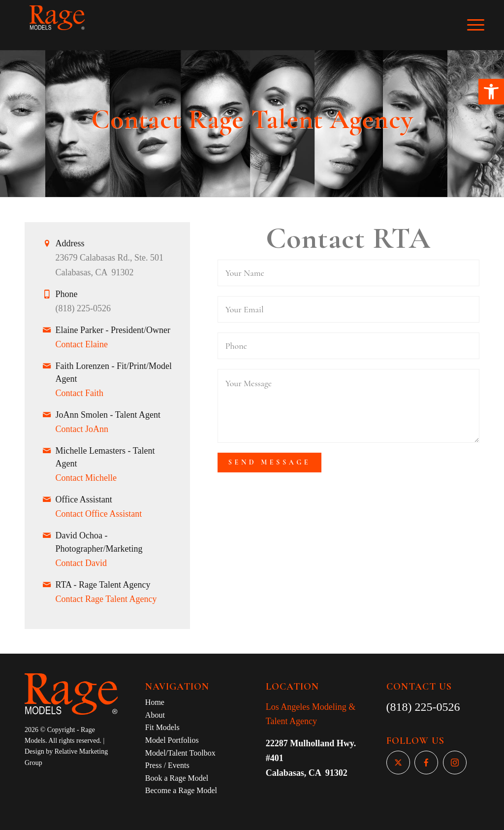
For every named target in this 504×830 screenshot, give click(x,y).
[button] (491, 92)
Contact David (81, 563)
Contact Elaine (82, 344)
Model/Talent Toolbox (180, 753)
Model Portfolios (172, 740)
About (155, 715)
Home (155, 702)
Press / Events (167, 765)
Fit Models (162, 727)
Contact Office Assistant (99, 514)
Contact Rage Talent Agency (106, 599)
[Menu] (482, 25)
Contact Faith (80, 393)
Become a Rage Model (181, 790)
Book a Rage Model (177, 778)
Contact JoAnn (82, 429)
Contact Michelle (86, 478)
